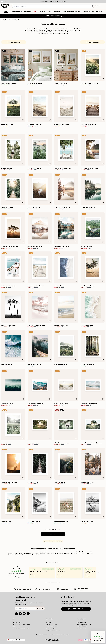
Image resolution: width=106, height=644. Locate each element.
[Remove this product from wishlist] (23, 79)
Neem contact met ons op (84, 624)
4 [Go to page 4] (55, 541)
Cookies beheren (82, 628)
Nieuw (14, 626)
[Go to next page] (62, 541)
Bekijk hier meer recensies (53, 582)
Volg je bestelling (82, 622)
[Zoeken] (93, 6)
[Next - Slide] (98, 572)
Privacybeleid (66, 635)
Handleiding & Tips (17, 622)
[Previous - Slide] (27, 572)
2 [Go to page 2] (50, 541)
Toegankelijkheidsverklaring (53, 630)
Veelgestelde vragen (83, 626)
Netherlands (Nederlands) (16, 640)
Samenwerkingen (51, 628)
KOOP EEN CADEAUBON (76, 609)
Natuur (8, 20)
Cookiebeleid (53, 635)
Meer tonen (53, 534)
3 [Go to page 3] (53, 541)
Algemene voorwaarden (42, 635)
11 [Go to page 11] (59, 541)
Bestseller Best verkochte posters (21, 624)
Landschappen (15, 20)
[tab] (96, 6)
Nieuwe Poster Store (51, 624)
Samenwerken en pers (52, 626)
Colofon (60, 635)
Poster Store (56, 639)
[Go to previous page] (44, 541)
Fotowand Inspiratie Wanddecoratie (22, 628)
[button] (98, 637)
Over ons (49, 622)
